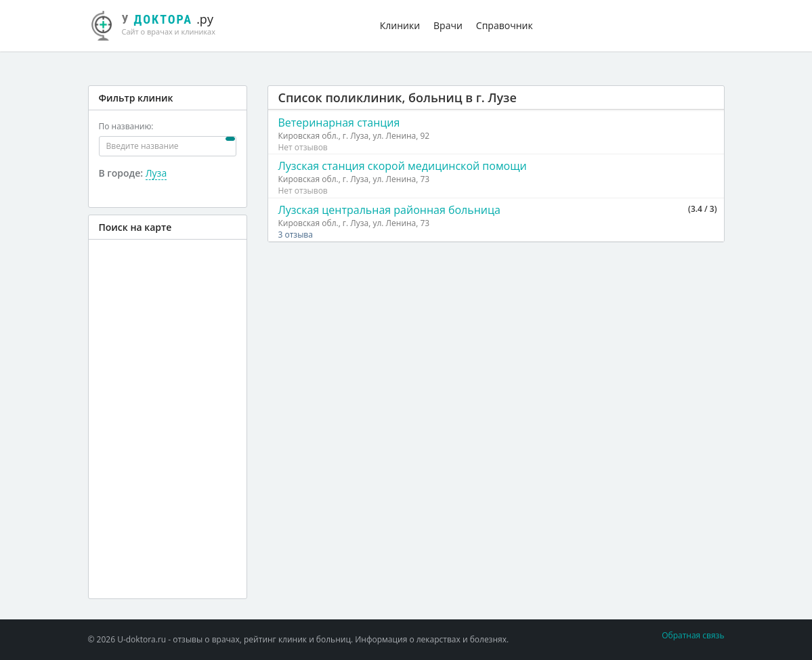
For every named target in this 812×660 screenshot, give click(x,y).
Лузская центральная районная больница (389, 210)
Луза (156, 173)
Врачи (448, 25)
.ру (159, 24)
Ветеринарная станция (339, 123)
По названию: (126, 126)
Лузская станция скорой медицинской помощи (403, 166)
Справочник (505, 25)
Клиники (400, 25)
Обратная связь (693, 635)
